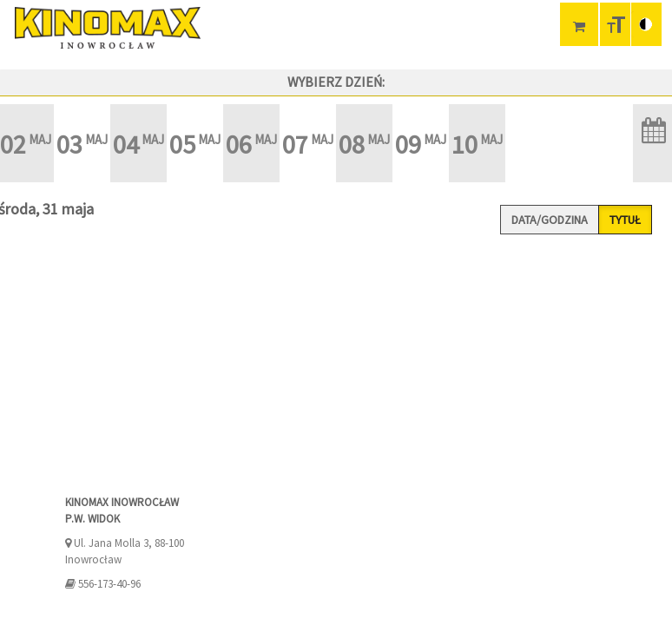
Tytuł (625, 220)
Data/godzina (550, 220)
